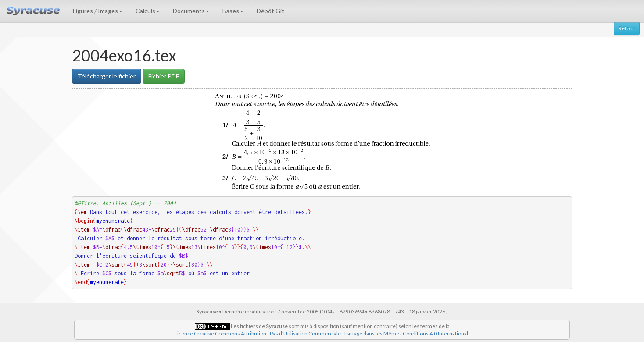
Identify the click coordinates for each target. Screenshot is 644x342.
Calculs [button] (148, 11)
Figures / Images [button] (98, 11)
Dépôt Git (270, 11)
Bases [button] (233, 11)
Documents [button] (191, 11)
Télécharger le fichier (107, 76)
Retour (627, 28)
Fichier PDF (164, 76)
